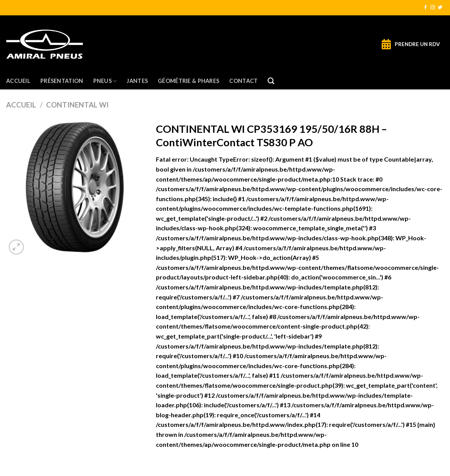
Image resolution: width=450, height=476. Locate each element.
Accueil (18, 81)
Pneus (105, 81)
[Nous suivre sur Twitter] (440, 8)
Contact (243, 81)
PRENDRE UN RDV (417, 44)
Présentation (62, 81)
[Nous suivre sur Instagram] (433, 8)
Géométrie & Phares (189, 81)
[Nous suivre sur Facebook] (425, 8)
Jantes (137, 81)
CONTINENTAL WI (77, 105)
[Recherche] (271, 81)
